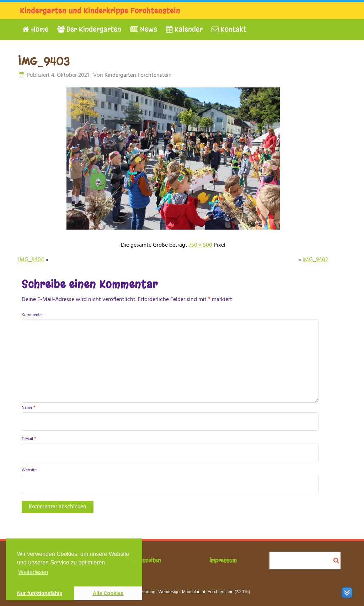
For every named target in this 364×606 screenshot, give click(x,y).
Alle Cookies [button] (108, 593)
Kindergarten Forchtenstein (138, 75)
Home (35, 29)
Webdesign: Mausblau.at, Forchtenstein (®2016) (204, 592)
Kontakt (229, 29)
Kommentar (32, 315)
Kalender (184, 29)
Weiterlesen (33, 572)
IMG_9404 (31, 260)
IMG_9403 (44, 61)
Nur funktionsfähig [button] (40, 593)
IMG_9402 (315, 260)
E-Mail (29, 439)
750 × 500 (200, 245)
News (144, 29)
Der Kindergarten (89, 29)
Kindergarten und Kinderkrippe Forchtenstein (100, 11)
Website (29, 470)
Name (28, 408)
